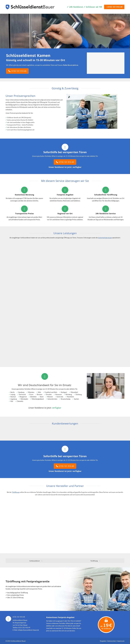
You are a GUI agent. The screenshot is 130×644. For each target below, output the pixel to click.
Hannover (59, 394)
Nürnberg (69, 394)
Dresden (49, 394)
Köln (39, 392)
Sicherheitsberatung (105, 238)
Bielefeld (33, 397)
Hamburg (21, 392)
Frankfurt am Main (51, 392)
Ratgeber (103, 641)
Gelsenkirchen (52, 399)
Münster (50, 397)
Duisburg (79, 394)
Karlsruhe (60, 397)
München (31, 392)
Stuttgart (64, 392)
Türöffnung (16, 492)
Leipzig (13, 394)
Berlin (12, 392)
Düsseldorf (74, 392)
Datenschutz (112, 641)
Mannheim (70, 397)
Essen (31, 394)
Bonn (42, 397)
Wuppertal (23, 397)
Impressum (121, 641)
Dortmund (22, 394)
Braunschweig (66, 399)
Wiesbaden (24, 399)
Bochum (13, 397)
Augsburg (14, 399)
